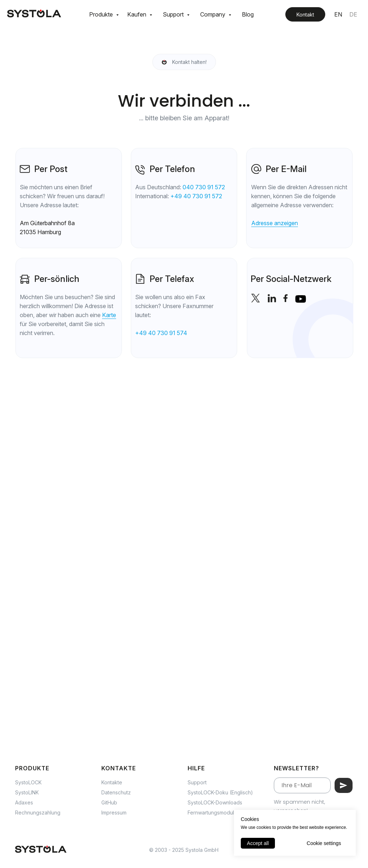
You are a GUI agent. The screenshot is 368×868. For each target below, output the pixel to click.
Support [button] (174, 14)
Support (197, 782)
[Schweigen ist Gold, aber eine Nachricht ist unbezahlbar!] (184, 62)
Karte (109, 315)
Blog (248, 14)
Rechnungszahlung (38, 813)
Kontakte (112, 782)
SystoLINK (27, 792)
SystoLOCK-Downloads (215, 802)
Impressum (114, 813)
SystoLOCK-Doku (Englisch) (220, 792)
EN (338, 14)
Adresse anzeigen (275, 223)
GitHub (109, 802)
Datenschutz (116, 792)
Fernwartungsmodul (211, 813)
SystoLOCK (28, 782)
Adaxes (24, 802)
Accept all (258, 843)
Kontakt (305, 15)
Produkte (102, 14)
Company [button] (213, 14)
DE (353, 14)
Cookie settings (324, 843)
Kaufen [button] (137, 14)
